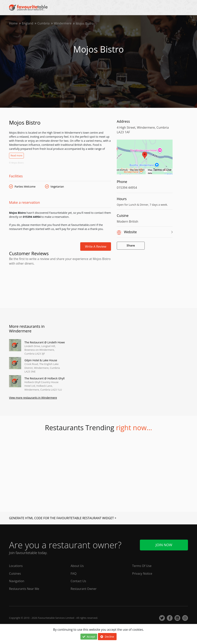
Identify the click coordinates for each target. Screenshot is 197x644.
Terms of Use (162, 170)
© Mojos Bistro (16, 163)
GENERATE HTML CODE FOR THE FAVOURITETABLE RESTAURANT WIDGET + (63, 518)
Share (131, 246)
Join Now (164, 545)
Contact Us (78, 581)
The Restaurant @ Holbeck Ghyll (44, 378)
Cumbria (44, 23)
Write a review (96, 247)
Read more (16, 156)
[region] (145, 159)
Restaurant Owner (84, 589)
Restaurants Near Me (24, 589)
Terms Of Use (142, 566)
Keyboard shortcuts (119, 170)
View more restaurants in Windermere (33, 398)
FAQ (74, 574)
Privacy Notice (142, 574)
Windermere (63, 23)
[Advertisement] (60, 282)
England (28, 23)
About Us (77, 566)
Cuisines (15, 574)
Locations (16, 566)
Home (13, 23)
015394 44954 (127, 188)
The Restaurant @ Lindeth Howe (45, 342)
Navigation (17, 581)
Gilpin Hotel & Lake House (41, 360)
